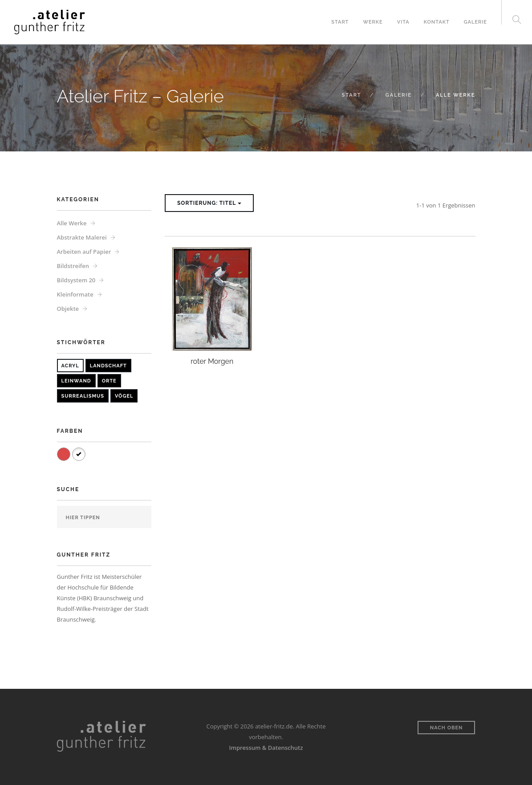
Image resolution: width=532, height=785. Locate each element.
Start (340, 22)
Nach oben (447, 728)
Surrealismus (83, 396)
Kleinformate (75, 294)
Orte (109, 381)
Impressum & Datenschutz (266, 748)
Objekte (68, 309)
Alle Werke (72, 223)
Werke (373, 22)
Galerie (475, 22)
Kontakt (437, 22)
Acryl (70, 366)
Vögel (124, 396)
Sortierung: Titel (209, 203)
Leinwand (76, 381)
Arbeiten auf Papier (84, 252)
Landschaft (108, 366)
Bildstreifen (73, 266)
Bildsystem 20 (76, 280)
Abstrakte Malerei (82, 237)
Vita (403, 22)
